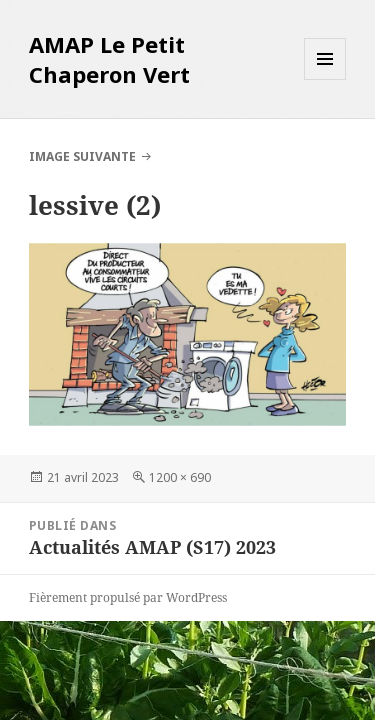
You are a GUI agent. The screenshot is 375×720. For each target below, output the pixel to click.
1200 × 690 (180, 477)
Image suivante (82, 156)
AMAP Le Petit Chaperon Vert (109, 59)
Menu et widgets (325, 79)
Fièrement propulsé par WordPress (128, 597)
